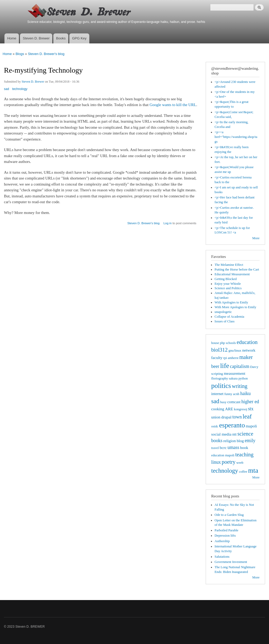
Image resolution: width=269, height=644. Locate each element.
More (256, 238)
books (217, 441)
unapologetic (223, 312)
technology (20, 89)
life (225, 366)
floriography (220, 378)
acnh (236, 394)
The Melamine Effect (229, 265)
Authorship (222, 541)
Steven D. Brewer (36, 38)
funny (228, 394)
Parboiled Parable (227, 530)
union (216, 417)
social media (221, 434)
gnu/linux (235, 351)
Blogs (20, 54)
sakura (233, 378)
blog (240, 441)
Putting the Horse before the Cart (237, 269)
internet (217, 394)
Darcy (254, 367)
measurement (235, 373)
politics (221, 386)
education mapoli (223, 455)
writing (240, 386)
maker (246, 357)
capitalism (240, 366)
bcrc (223, 448)
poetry (229, 462)
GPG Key (79, 38)
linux (216, 462)
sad (6, 89)
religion (230, 441)
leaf (247, 416)
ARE (229, 409)
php (222, 343)
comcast (234, 402)
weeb (240, 463)
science (245, 434)
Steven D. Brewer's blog (46, 54)
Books (61, 38)
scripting (217, 374)
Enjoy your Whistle (228, 284)
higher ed (250, 402)
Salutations (222, 557)
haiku (245, 393)
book (244, 448)
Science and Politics (228, 288)
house (215, 343)
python (243, 378)
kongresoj (241, 409)
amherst (233, 358)
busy (223, 402)
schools (231, 343)
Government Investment (231, 562)
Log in (167, 223)
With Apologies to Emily (231, 302)
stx (251, 409)
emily (250, 441)
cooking (218, 409)
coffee (243, 472)
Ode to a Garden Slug (229, 515)
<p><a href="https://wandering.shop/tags (236, 137)
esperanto (232, 425)
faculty (217, 358)
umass (233, 447)
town (237, 417)
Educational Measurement (232, 274)
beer (215, 366)
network (249, 350)
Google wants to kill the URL (173, 105)
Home (12, 38)
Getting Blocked (226, 279)
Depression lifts (225, 536)
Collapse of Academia (229, 317)
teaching (244, 455)
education (247, 342)
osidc (215, 426)
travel (215, 448)
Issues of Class (225, 321)
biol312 (219, 350)
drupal (226, 417)
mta (253, 470)
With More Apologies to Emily (236, 307)
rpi (225, 358)
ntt (234, 434)
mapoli (251, 426)
